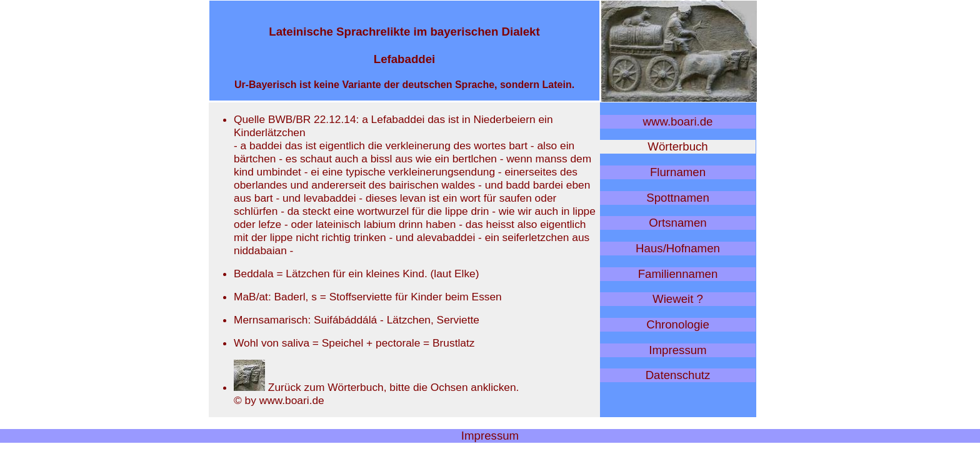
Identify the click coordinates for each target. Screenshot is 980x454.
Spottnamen (678, 198)
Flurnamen (678, 172)
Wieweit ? (678, 299)
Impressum (677, 350)
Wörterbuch (677, 146)
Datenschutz (678, 375)
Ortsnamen (677, 223)
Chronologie (678, 324)
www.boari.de (678, 121)
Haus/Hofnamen (678, 248)
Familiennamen (678, 274)
